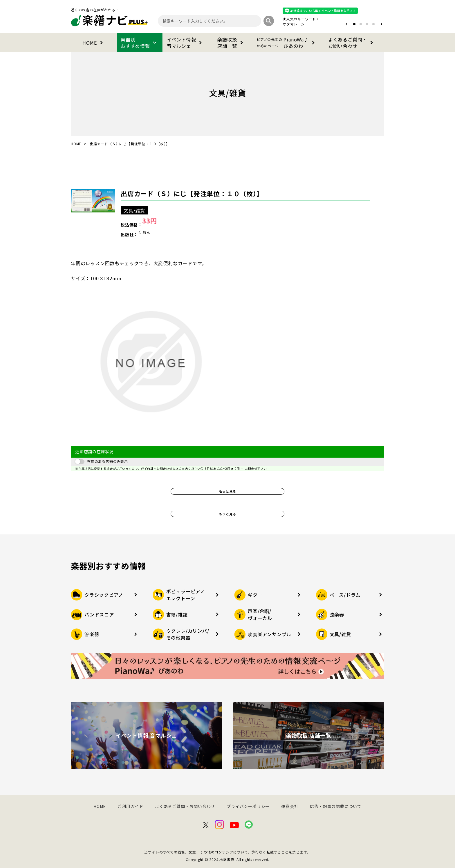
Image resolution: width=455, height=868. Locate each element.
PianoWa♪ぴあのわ (287, 43)
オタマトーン (294, 24)
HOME (94, 43)
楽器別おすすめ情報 (140, 43)
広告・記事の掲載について (336, 806)
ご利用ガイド (130, 806)
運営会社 (290, 806)
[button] (346, 24)
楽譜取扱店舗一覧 (231, 43)
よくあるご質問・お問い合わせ (352, 43)
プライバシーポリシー (248, 806)
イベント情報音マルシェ (186, 43)
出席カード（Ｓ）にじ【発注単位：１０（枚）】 (192, 193)
